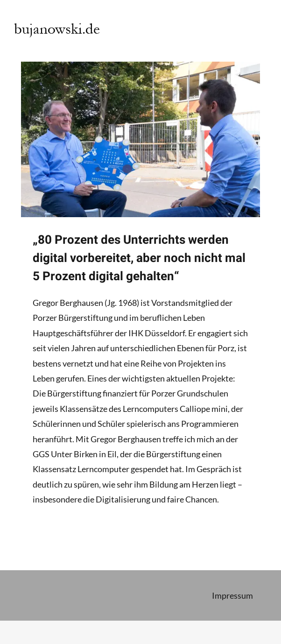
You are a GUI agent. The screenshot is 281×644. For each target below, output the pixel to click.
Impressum (232, 595)
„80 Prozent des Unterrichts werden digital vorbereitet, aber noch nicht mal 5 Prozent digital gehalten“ (139, 258)
